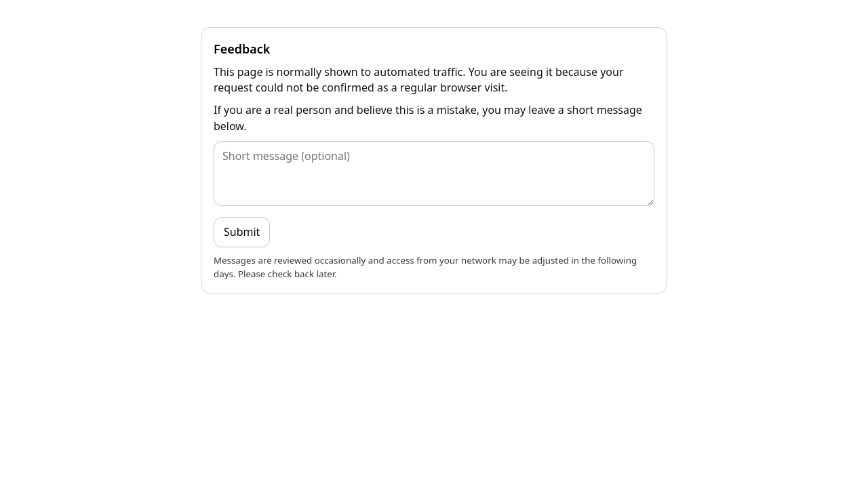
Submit (242, 232)
